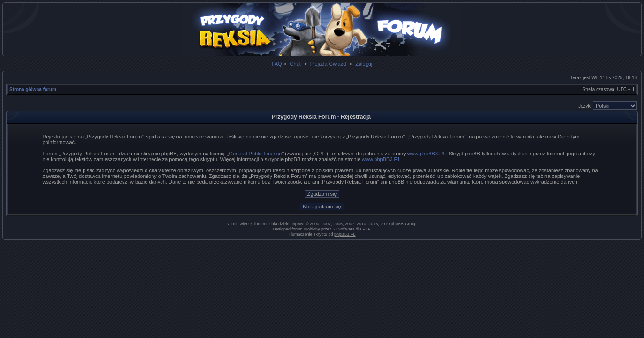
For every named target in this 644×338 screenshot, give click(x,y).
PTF (367, 229)
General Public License (255, 154)
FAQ (277, 64)
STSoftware (344, 229)
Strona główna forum (33, 89)
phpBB (297, 224)
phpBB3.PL (345, 234)
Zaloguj (364, 64)
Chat (295, 64)
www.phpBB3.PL (427, 154)
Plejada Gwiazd (328, 64)
